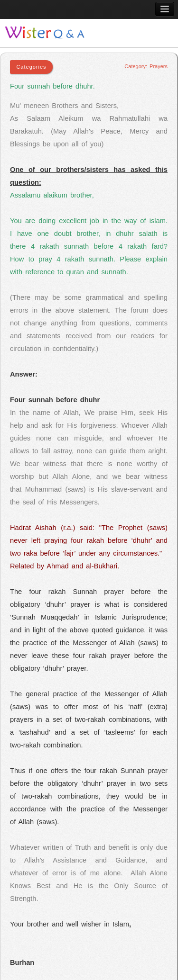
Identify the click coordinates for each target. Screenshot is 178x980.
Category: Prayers (146, 66)
